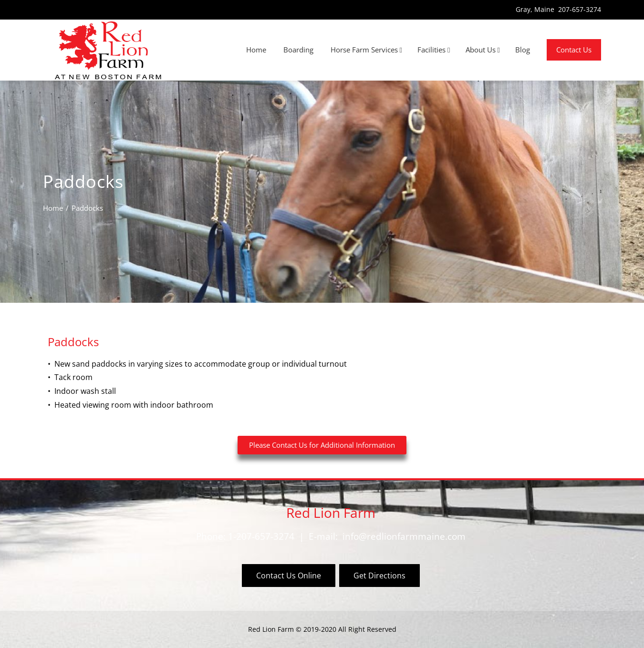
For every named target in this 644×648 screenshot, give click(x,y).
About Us (483, 50)
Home (256, 50)
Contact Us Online (289, 576)
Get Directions (379, 576)
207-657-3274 (580, 9)
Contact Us (574, 50)
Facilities (434, 50)
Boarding (298, 50)
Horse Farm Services (366, 50)
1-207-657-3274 (261, 536)
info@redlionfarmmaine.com (404, 536)
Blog (523, 50)
